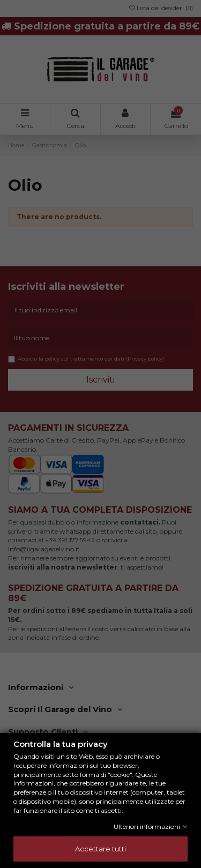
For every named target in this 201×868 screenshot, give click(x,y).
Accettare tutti (100, 849)
